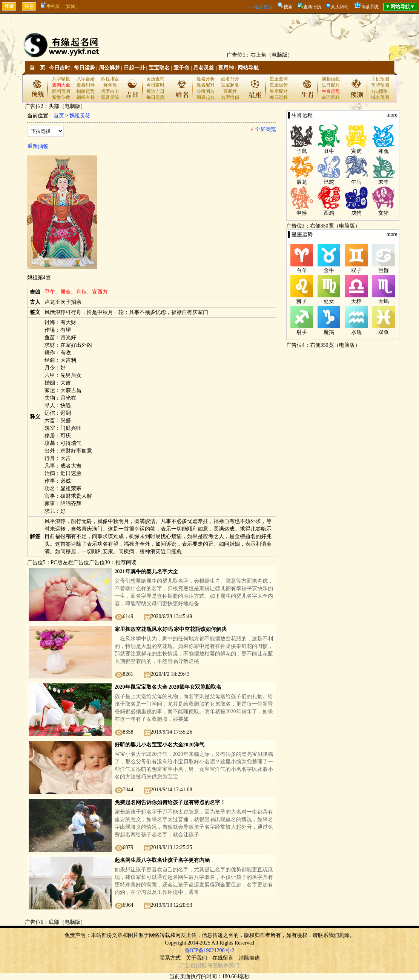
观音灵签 (110, 97)
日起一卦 (134, 68)
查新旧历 (312, 7)
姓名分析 (206, 79)
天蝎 (384, 301)
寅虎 (356, 151)
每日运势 (84, 68)
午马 (356, 182)
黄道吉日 (155, 91)
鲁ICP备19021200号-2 (209, 950)
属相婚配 (331, 79)
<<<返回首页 (259, 7)
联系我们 (229, 965)
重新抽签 (38, 146)
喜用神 (226, 68)
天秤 (356, 301)
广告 (185, 965)
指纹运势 (86, 91)
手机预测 (380, 79)
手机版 (50, 6)
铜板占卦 (86, 97)
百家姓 (230, 91)
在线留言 (223, 958)
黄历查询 (155, 79)
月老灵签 (204, 68)
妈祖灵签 (80, 116)
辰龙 (302, 182)
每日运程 (279, 97)
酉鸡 (329, 213)
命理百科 (331, 97)
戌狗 (356, 213)
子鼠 (302, 151)
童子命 (181, 68)
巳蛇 (329, 182)
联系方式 (170, 958)
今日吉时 (60, 68)
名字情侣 (230, 97)
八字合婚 (86, 79)
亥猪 (384, 213)
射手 (302, 332)
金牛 (329, 270)
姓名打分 (230, 79)
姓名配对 (206, 85)
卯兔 (384, 151)
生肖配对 (331, 85)
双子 (356, 270)
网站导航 (248, 68)
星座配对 (279, 91)
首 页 (37, 68)
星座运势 (279, 85)
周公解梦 (109, 68)
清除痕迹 (249, 958)
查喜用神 (86, 85)
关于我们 (196, 958)
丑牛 (329, 151)
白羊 (302, 270)
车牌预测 (380, 85)
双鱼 (384, 332)
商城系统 (370, 7)
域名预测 (380, 97)
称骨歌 (110, 85)
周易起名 (206, 97)
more (392, 115)
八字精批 (61, 79)
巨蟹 (384, 270)
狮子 (302, 301)
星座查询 (279, 79)
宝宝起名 (230, 85)
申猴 (302, 213)
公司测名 (206, 91)
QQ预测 (380, 91)
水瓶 (356, 332)
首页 (59, 116)
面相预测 (61, 91)
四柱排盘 (110, 79)
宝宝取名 (159, 68)
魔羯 (329, 332)
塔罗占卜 (110, 91)
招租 (201, 965)
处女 (329, 301)
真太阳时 (340, 7)
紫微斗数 (61, 97)
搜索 (288, 7)
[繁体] (71, 6)
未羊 (384, 182)
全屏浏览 (263, 129)
